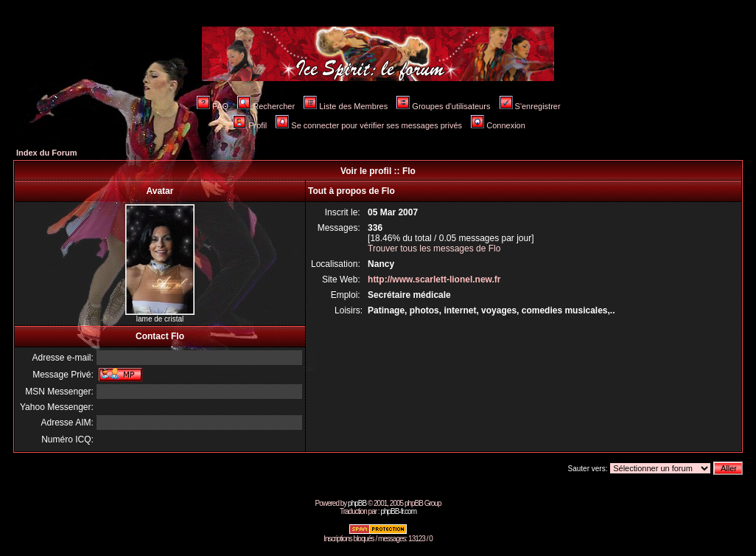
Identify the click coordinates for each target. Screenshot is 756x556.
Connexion (498, 125)
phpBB (357, 503)
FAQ (213, 106)
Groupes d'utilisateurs (443, 106)
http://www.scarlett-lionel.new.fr (434, 279)
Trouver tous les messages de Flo (434, 249)
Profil (250, 125)
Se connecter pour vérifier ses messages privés (369, 125)
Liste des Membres (346, 106)
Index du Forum (47, 153)
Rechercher (266, 106)
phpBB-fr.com (398, 511)
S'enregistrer (530, 106)
